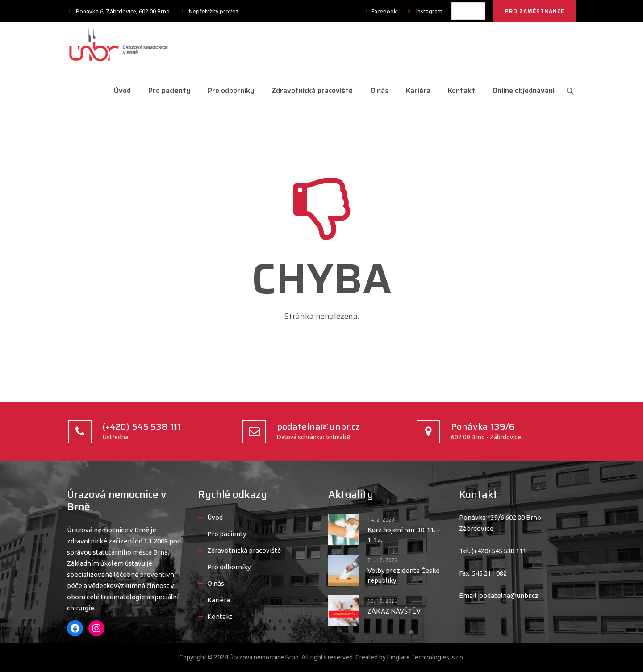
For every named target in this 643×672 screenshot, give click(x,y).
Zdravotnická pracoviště (308, 90)
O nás (375, 90)
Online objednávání (520, 90)
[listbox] (468, 11)
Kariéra (414, 90)
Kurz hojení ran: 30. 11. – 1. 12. (404, 535)
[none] (468, 11)
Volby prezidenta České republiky (404, 575)
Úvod (118, 90)
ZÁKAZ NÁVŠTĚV (394, 611)
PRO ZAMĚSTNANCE (535, 11)
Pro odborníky (227, 90)
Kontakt (457, 90)
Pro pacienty (165, 90)
